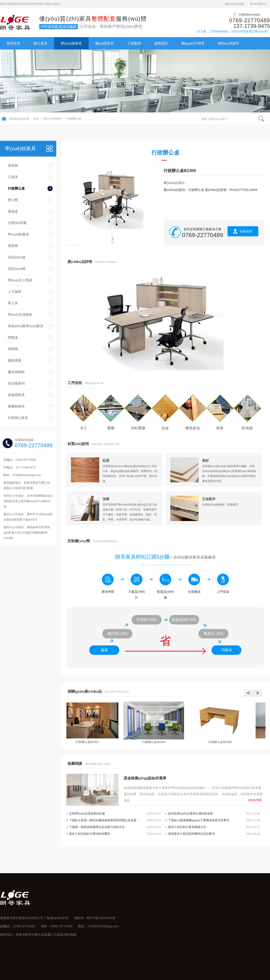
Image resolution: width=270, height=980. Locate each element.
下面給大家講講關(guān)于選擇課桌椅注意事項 (199, 820)
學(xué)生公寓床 (20, 280)
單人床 (13, 303)
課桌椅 (13, 165)
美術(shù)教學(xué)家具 (26, 326)
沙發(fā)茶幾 (17, 223)
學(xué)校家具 (71, 43)
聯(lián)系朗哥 (228, 43)
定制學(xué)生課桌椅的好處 (87, 813)
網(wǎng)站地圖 (234, 4)
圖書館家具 (16, 406)
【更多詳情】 (255, 800)
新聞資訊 (161, 43)
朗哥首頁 (13, 43)
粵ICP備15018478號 (101, 918)
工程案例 (134, 43)
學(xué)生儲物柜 (20, 314)
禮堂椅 (13, 246)
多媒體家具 (16, 395)
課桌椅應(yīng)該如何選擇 (145, 778)
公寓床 (13, 177)
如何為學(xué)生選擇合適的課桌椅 (190, 813)
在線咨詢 (246, 231)
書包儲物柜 (16, 372)
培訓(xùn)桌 (17, 257)
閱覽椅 (13, 349)
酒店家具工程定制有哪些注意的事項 (191, 834)
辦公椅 (13, 200)
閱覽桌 (13, 337)
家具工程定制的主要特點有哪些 (90, 834)
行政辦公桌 (74, 119)
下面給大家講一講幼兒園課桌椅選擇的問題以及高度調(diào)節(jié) (105, 820)
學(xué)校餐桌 (18, 234)
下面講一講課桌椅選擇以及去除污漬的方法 (97, 827)
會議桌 (13, 211)
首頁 (36, 119)
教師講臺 (15, 360)
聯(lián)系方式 (258, 4)
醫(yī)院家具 (105, 43)
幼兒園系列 (16, 383)
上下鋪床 (15, 292)
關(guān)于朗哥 (193, 43)
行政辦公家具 (18, 418)
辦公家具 (40, 43)
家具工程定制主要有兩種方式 (187, 827)
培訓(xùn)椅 (17, 269)
